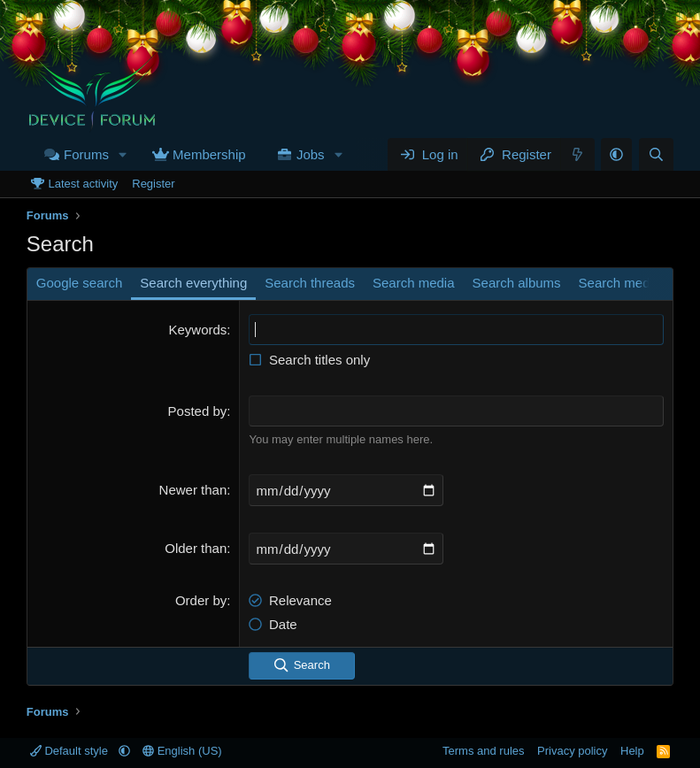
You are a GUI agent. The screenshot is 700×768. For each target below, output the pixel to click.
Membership (209, 154)
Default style (71, 751)
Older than (196, 548)
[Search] (656, 154)
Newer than (193, 490)
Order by (201, 600)
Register (153, 184)
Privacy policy (572, 751)
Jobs (311, 154)
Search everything (193, 283)
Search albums (517, 283)
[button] (123, 154)
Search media (414, 283)
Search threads (310, 283)
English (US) (182, 751)
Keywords (197, 330)
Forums (86, 154)
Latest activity (83, 184)
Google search (80, 283)
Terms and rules (483, 751)
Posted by (198, 411)
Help (632, 751)
